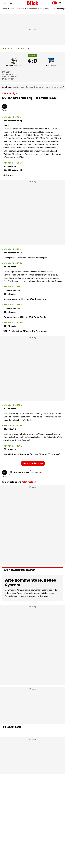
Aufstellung (19, 87)
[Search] (11, 3)
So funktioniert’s (38, 472)
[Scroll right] (64, 87)
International (32, 9)
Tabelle (55, 87)
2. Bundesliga (45, 9)
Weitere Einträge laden (33, 463)
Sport (12, 9)
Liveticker (7, 87)
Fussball (20, 9)
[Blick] (33, 3)
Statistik (29, 87)
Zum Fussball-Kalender (16, 49)
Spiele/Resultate (42, 87)
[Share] (4, 106)
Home (4, 9)
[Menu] (5, 3)
